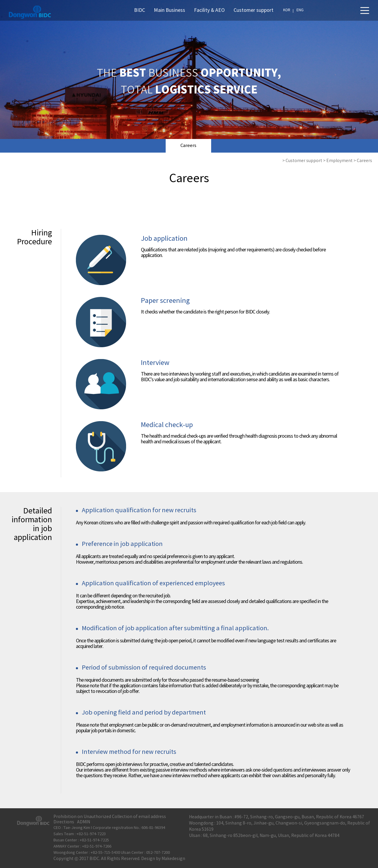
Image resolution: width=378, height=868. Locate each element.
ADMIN (84, 822)
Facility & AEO (209, 10)
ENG (300, 10)
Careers (188, 146)
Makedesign (173, 859)
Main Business (170, 10)
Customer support (254, 10)
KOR (287, 10)
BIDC (140, 10)
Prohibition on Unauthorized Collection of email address (110, 817)
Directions (64, 822)
